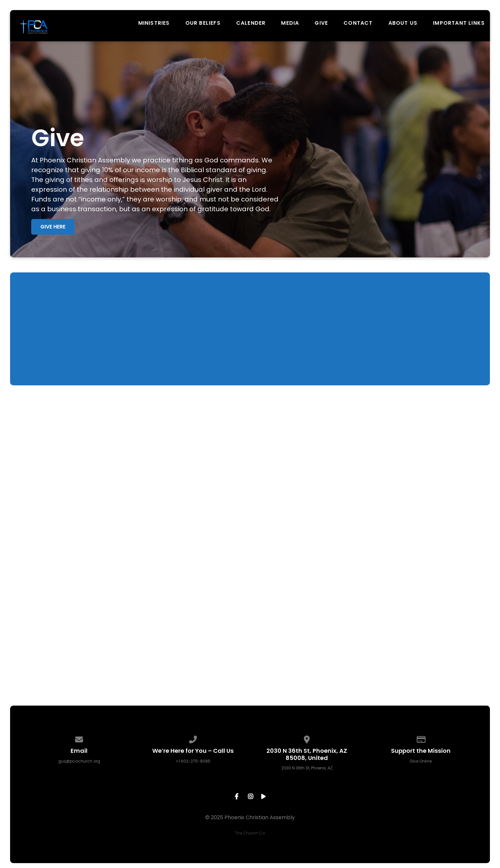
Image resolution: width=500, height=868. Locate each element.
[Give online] (421, 738)
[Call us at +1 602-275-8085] (193, 738)
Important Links (459, 23)
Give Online (421, 761)
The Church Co (250, 833)
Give (321, 23)
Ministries (154, 23)
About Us (403, 23)
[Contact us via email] (79, 738)
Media (290, 23)
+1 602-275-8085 (193, 761)
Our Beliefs (203, 23)
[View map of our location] (307, 738)
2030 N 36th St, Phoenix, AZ (307, 768)
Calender (251, 23)
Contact (358, 23)
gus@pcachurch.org (79, 761)
